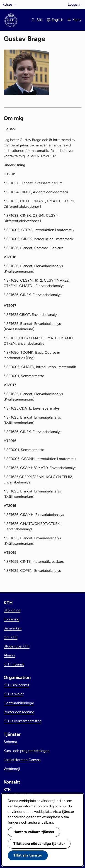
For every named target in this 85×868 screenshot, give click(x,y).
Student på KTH (17, 646)
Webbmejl (12, 769)
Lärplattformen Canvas (22, 760)
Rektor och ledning (19, 712)
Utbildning (12, 610)
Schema (10, 742)
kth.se (7, 4)
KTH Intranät (14, 664)
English (57, 20)
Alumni (9, 655)
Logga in (75, 4)
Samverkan (13, 628)
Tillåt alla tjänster (28, 855)
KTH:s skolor (14, 694)
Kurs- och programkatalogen (27, 751)
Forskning (11, 619)
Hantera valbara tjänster (34, 832)
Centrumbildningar (19, 703)
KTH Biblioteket (16, 685)
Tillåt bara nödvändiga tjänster (39, 844)
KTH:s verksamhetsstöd (23, 721)
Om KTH (11, 637)
